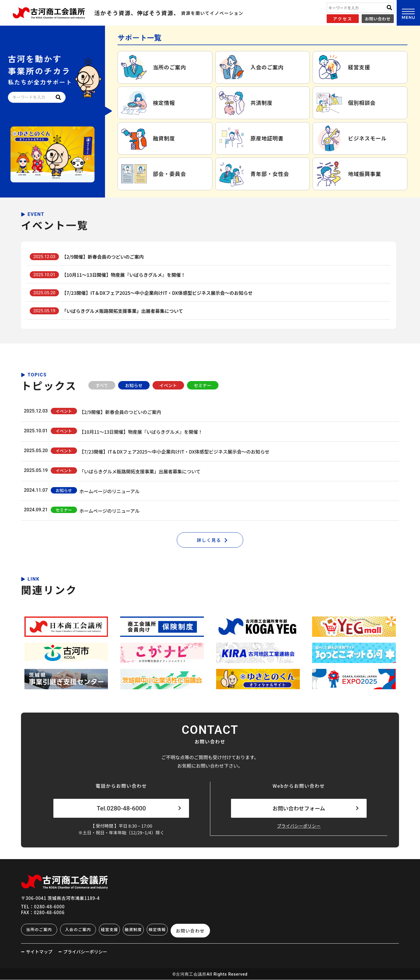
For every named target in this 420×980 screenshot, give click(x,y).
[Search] (389, 8)
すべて (102, 385)
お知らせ (134, 385)
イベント (168, 385)
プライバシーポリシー (299, 828)
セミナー (203, 385)
